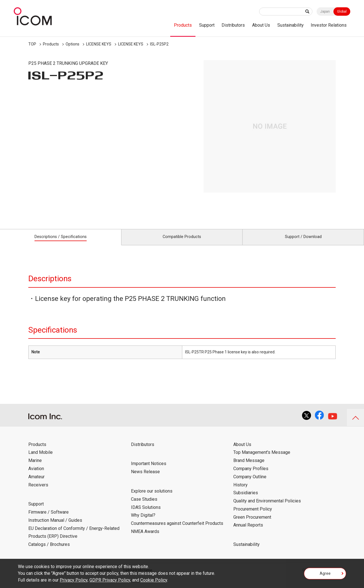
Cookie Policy (154, 580)
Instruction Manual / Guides (55, 526)
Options (72, 44)
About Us (261, 25)
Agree (325, 575)
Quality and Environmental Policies (267, 507)
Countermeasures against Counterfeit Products (177, 529)
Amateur (36, 483)
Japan (325, 12)
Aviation (36, 475)
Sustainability (291, 25)
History (240, 491)
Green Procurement (252, 523)
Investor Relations (329, 25)
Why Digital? (143, 522)
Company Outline (250, 483)
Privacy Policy (74, 580)
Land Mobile (41, 459)
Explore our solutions (152, 497)
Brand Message (249, 467)
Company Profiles (251, 475)
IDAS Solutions (146, 513)
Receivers (38, 491)
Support (207, 25)
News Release (145, 478)
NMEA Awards (145, 538)
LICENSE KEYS (99, 44)
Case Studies (144, 505)
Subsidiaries (246, 499)
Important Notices (149, 470)
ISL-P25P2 (159, 44)
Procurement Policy (253, 515)
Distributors (233, 25)
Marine (35, 467)
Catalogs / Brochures (49, 551)
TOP (32, 44)
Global (342, 12)
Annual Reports (248, 531)
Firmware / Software (49, 518)
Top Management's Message (262, 459)
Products (183, 25)
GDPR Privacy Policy (110, 580)
